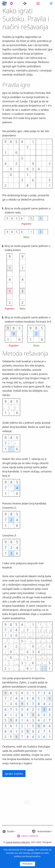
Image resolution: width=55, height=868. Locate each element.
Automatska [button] (44, 831)
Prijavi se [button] (51, 3)
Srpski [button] (10, 831)
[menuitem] (11, 3)
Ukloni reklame (30, 836)
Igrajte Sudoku (14, 774)
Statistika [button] (38, 3)
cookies (30, 850)
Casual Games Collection (18, 842)
